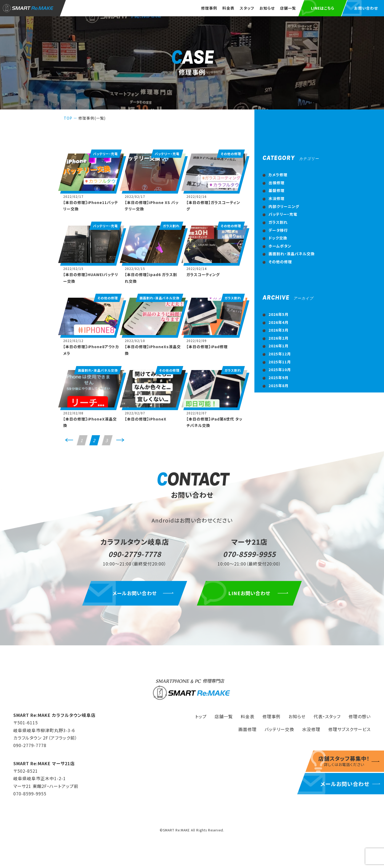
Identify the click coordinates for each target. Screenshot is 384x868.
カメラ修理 (278, 175)
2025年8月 (279, 386)
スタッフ (247, 8)
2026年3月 (279, 330)
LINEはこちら (323, 8)
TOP (68, 118)
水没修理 (277, 198)
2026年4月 (279, 322)
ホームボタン (280, 246)
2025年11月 (280, 362)
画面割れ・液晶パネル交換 (292, 254)
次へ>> (120, 442)
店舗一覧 (288, 8)
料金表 (228, 8)
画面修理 (247, 729)
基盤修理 (277, 190)
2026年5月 (279, 314)
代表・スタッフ (327, 716)
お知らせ (267, 8)
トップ (201, 716)
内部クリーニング (284, 206)
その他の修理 (280, 262)
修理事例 (209, 8)
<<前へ (69, 442)
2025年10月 (280, 370)
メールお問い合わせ (135, 593)
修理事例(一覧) (92, 118)
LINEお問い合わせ (249, 593)
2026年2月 (279, 338)
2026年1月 (279, 346)
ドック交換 (278, 238)
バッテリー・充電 (283, 214)
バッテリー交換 (279, 729)
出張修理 (277, 183)
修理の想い (360, 716)
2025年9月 (279, 378)
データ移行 (278, 230)
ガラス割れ (278, 222)
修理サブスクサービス (349, 729)
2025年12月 (280, 354)
